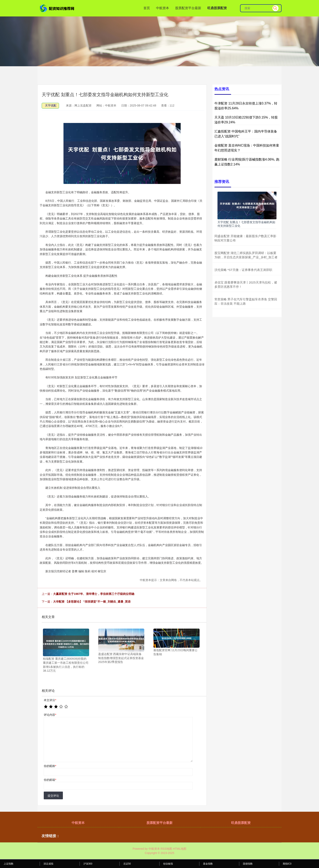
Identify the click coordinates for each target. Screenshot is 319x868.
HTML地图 (180, 849)
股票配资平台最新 (188, 8)
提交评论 (53, 796)
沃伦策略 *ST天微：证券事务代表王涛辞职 (243, 270)
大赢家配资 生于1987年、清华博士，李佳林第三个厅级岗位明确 (94, 594)
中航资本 (163, 8)
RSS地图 (166, 849)
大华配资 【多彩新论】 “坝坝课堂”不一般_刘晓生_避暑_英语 (92, 602)
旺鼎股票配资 (217, 8)
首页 (147, 8)
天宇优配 (51, 105)
